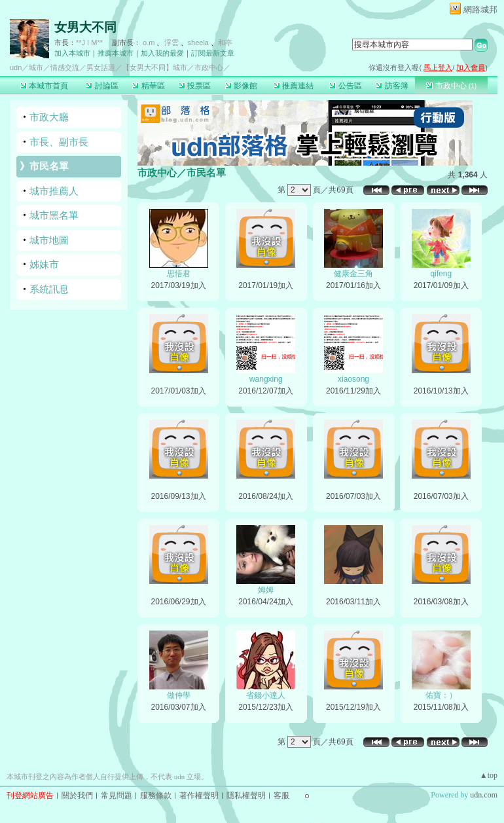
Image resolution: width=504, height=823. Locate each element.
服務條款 (156, 796)
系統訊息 (49, 289)
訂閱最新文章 (213, 53)
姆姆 (266, 590)
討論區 (102, 86)
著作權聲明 (199, 796)
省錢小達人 (266, 695)
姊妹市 (44, 264)
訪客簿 (392, 86)
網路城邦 (480, 9)
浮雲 (171, 43)
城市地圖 (49, 240)
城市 (36, 67)
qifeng (441, 274)
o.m (149, 43)
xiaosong (353, 379)
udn (16, 67)
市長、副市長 (59, 142)
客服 (281, 796)
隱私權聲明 (246, 796)
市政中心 (451, 86)
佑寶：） (441, 695)
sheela (198, 43)
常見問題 (117, 796)
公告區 (345, 86)
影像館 (241, 86)
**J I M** (89, 43)
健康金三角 (353, 274)
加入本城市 (72, 53)
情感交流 (65, 67)
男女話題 (101, 67)
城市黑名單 (54, 215)
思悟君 (179, 274)
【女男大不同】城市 (155, 67)
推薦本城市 (116, 53)
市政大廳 (49, 117)
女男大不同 (85, 27)
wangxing (266, 379)
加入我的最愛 (162, 53)
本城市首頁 (44, 86)
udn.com (484, 795)
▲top (489, 775)
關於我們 (77, 796)
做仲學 (179, 695)
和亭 (225, 43)
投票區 (195, 86)
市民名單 (49, 166)
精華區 (148, 86)
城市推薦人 (54, 191)
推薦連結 (294, 86)
